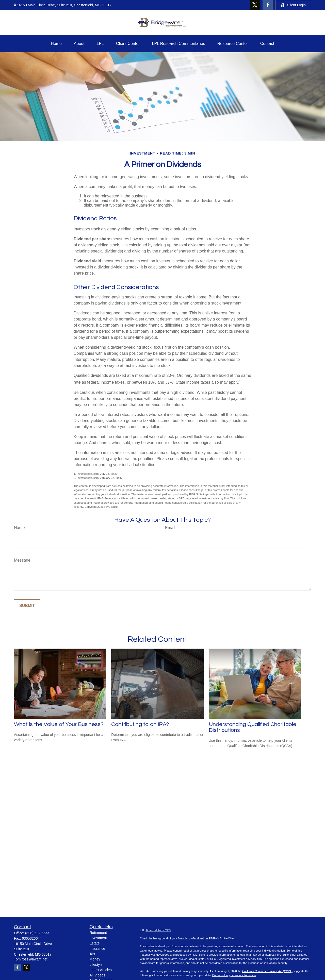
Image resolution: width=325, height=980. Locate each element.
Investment (98, 938)
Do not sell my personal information (234, 975)
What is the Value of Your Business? (59, 724)
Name (19, 528)
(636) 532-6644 (37, 933)
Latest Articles (101, 970)
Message (22, 560)
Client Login (293, 5)
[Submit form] (27, 606)
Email (170, 528)
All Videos (97, 975)
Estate (95, 943)
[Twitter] (255, 5)
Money (95, 959)
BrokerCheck (228, 938)
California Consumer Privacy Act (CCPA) (267, 971)
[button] (56, 44)
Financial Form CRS (158, 930)
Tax (92, 954)
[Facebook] (268, 5)
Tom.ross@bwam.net (31, 959)
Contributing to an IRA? (140, 724)
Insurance (97, 949)
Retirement (98, 933)
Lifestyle (96, 965)
